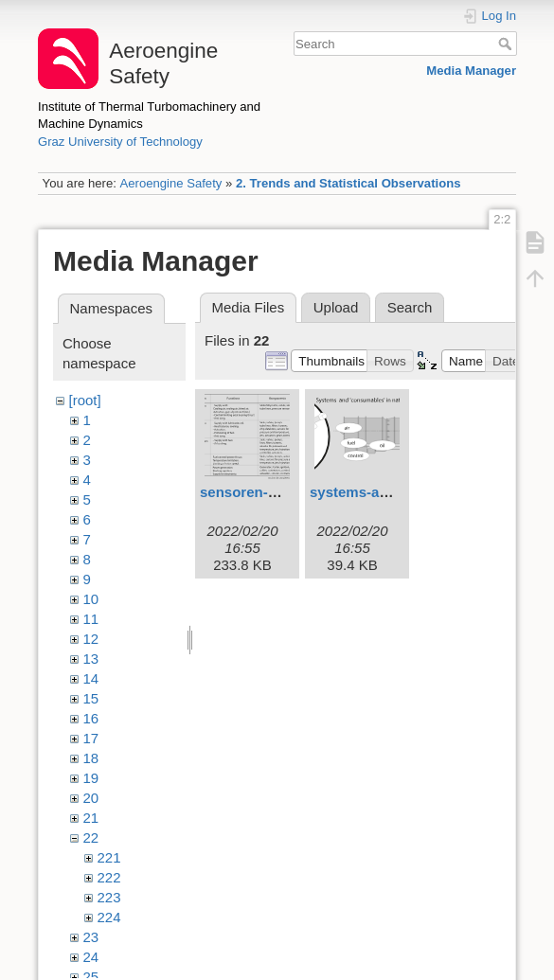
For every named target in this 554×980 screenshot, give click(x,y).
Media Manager (471, 71)
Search (507, 44)
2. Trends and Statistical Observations (348, 183)
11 (91, 619)
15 (91, 698)
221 (109, 857)
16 (91, 718)
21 (91, 818)
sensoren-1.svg (252, 492)
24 (91, 957)
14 (91, 678)
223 (109, 897)
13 (91, 659)
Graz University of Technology (120, 142)
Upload (336, 307)
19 (91, 778)
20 (91, 798)
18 (91, 758)
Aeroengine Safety (170, 183)
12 (91, 639)
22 (91, 837)
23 (91, 937)
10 (91, 599)
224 (109, 917)
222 (109, 877)
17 (91, 738)
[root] (85, 400)
